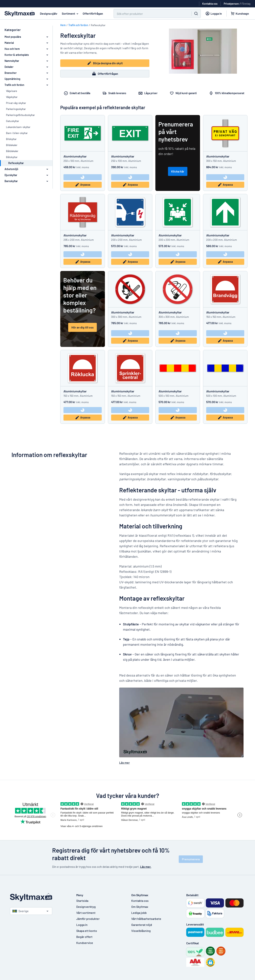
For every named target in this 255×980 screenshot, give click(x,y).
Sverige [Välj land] (21, 911)
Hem (63, 25)
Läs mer (124, 762)
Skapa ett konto (87, 931)
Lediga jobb (139, 913)
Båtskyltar (12, 157)
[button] (210, 962)
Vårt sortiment (86, 913)
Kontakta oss (140, 901)
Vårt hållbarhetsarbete (146, 919)
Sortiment (71, 14)
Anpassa (83, 185)
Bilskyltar (11, 139)
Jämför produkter (88, 919)
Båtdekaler (12, 151)
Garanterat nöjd (142, 925)
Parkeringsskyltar (16, 109)
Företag (246, 4)
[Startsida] (39, 897)
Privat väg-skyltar (16, 103)
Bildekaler (12, 145)
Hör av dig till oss (82, 327)
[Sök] (150, 14)
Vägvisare (11, 91)
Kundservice (85, 943)
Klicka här (178, 171)
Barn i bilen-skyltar (17, 133)
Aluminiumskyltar (75, 156)
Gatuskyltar (13, 121)
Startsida (82, 901)
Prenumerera (191, 859)
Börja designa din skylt (105, 63)
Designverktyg (86, 907)
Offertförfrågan (93, 13)
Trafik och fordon (78, 25)
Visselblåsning (141, 931)
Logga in (82, 925)
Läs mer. (146, 867)
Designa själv (49, 13)
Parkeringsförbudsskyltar (20, 115)
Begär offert (84, 937)
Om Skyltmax (140, 907)
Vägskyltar (12, 97)
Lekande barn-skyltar (18, 127)
